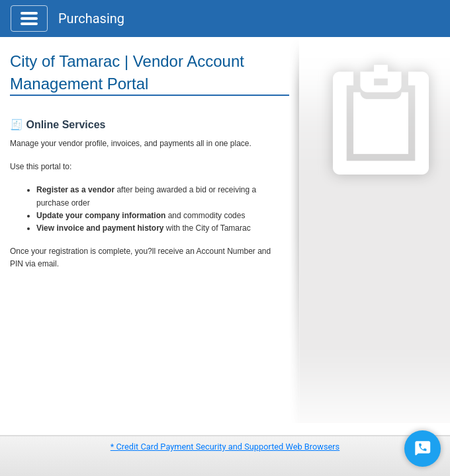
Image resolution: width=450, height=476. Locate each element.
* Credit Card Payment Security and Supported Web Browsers (225, 447)
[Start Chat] (423, 449)
